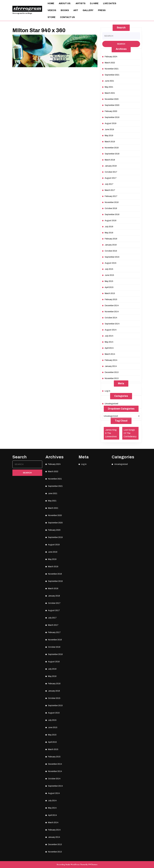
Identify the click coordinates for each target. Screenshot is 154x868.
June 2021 (109, 81)
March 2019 (110, 142)
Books (65, 10)
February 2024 (111, 57)
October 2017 (111, 172)
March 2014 (110, 354)
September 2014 (112, 324)
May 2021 (109, 87)
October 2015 (111, 251)
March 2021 (110, 93)
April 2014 (109, 348)
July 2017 (109, 184)
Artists (81, 3)
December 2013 (112, 372)
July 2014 (109, 336)
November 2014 (112, 312)
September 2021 (112, 75)
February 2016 (111, 239)
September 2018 (112, 154)
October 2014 (111, 318)
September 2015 (112, 257)
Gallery (88, 10)
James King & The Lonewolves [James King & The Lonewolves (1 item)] (111, 433)
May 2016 (109, 233)
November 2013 (112, 378)
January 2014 (111, 366)
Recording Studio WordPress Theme (71, 865)
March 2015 (110, 293)
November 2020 (112, 99)
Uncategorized (111, 404)
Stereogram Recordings (22, 13)
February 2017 (111, 196)
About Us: (65, 3)
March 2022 (110, 63)
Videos (52, 10)
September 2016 (112, 214)
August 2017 (111, 178)
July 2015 (109, 269)
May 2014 (109, 342)
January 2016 (111, 245)
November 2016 (112, 202)
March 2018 (110, 160)
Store (52, 17)
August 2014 (111, 330)
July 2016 (109, 227)
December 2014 (112, 306)
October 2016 (111, 208)
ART (76, 10)
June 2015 (109, 275)
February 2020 (111, 111)
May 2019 (109, 136)
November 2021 (112, 69)
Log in (107, 391)
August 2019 (111, 123)
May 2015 (109, 281)
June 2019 (109, 129)
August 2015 (111, 263)
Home (51, 3)
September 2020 (112, 105)
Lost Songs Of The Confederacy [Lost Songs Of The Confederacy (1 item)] (130, 433)
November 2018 (112, 148)
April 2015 (109, 287)
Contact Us (67, 17)
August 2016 (111, 221)
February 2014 (111, 360)
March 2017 (110, 190)
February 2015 (111, 299)
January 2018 (111, 166)
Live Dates (110, 3)
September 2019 (112, 117)
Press (102, 10)
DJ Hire (94, 3)
